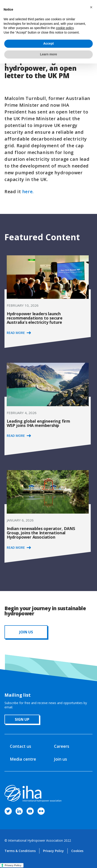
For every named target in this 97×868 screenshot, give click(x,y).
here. (28, 192)
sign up (22, 719)
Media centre (23, 759)
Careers (62, 746)
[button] (91, 7)
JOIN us (26, 632)
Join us (60, 759)
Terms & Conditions (20, 851)
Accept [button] (48, 43)
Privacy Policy (53, 851)
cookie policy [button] (65, 28)
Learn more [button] (48, 54)
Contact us (20, 746)
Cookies (77, 851)
